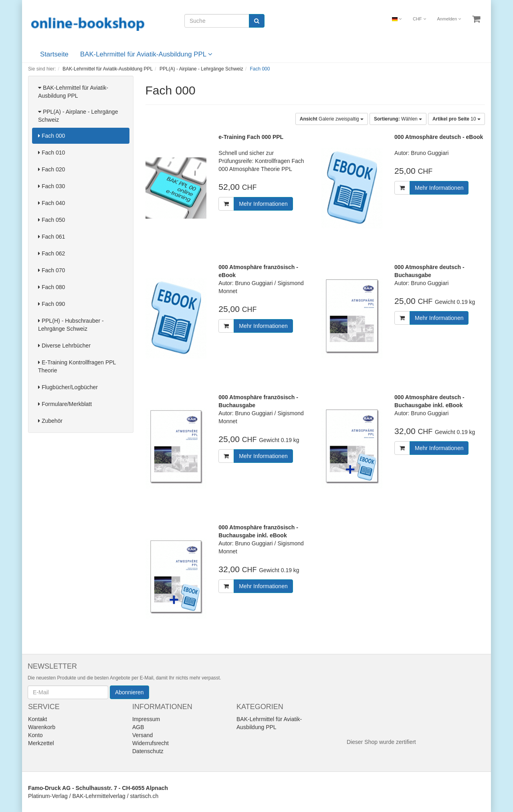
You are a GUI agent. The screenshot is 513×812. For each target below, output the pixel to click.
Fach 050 (52, 220)
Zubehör (50, 421)
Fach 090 (52, 304)
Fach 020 (52, 169)
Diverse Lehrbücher (64, 346)
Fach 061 (52, 237)
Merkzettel (41, 743)
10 (456, 119)
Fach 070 (52, 270)
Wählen (398, 119)
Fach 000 (52, 136)
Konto (35, 735)
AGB (138, 727)
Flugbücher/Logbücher (68, 387)
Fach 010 (52, 153)
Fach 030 (52, 186)
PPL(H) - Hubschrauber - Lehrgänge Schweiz (71, 325)
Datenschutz (148, 751)
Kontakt (37, 719)
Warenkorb (42, 727)
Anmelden (449, 19)
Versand (142, 735)
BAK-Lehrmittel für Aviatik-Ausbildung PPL (146, 54)
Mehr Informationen (263, 204)
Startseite (54, 54)
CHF (419, 19)
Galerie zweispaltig (332, 119)
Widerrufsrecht (150, 743)
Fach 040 (52, 203)
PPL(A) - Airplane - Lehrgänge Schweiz (78, 116)
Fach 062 (52, 253)
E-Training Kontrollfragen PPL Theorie (77, 366)
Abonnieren (129, 692)
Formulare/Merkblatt (65, 404)
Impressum (146, 719)
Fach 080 (52, 287)
